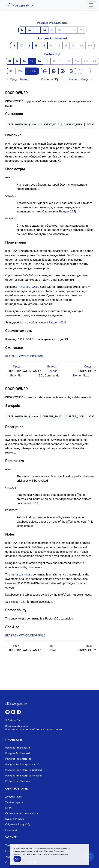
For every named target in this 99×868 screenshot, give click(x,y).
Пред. (14, 79)
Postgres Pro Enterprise (52, 23)
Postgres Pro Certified (17, 753)
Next (86, 374)
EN (20, 71)
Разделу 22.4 (57, 321)
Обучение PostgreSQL (18, 825)
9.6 (82, 30)
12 (59, 30)
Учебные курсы (14, 802)
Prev (13, 374)
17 (22, 30)
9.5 (90, 46)
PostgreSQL (52, 54)
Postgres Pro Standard (52, 39)
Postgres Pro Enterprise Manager (24, 776)
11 (67, 30)
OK (17, 859)
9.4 (94, 61)
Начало (74, 79)
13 (52, 30)
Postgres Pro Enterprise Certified (23, 770)
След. (85, 79)
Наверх (25, 79)
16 (29, 30)
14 (44, 30)
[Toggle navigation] (91, 5)
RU (11, 71)
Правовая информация (16, 726)
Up (20, 374)
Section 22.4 (18, 599)
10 (74, 30)
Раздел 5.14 (67, 211)
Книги (9, 808)
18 (14, 46)
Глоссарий (11, 830)
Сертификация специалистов (22, 813)
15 (37, 30)
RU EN (32, 71)
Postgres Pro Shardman (18, 781)
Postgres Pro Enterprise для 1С (22, 765)
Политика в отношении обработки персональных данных (34, 729)
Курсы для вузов (15, 819)
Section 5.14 (31, 502)
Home (77, 374)
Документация (14, 797)
